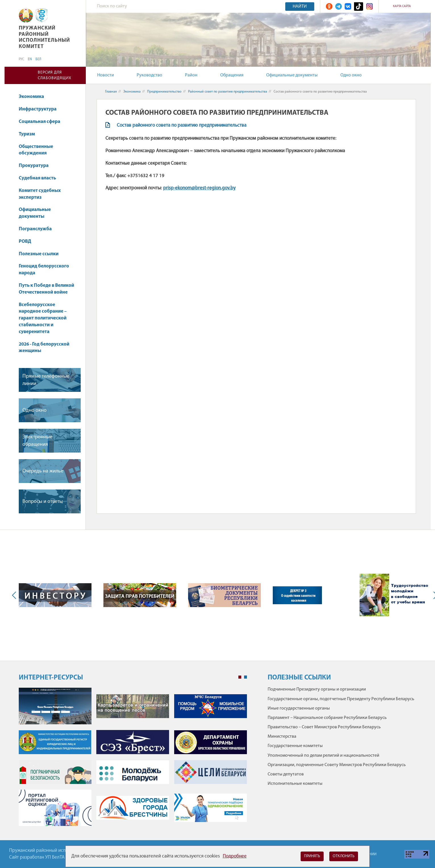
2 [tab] (245, 677)
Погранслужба (35, 229)
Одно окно (351, 75)
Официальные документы (292, 75)
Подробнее (235, 856)
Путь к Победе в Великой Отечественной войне (46, 289)
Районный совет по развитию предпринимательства (228, 92)
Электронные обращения (37, 441)
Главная (111, 92)
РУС (21, 59)
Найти (300, 7)
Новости (106, 75)
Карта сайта (402, 6)
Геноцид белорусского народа (44, 270)
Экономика (34, 97)
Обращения (232, 75)
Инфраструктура (40, 109)
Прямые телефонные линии (46, 380)
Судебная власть (37, 178)
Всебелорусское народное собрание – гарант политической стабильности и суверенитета (43, 318)
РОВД (25, 241)
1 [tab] (240, 677)
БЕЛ (38, 59)
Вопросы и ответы (43, 502)
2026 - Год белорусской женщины (44, 348)
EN (30, 59)
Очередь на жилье (43, 471)
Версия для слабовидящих (55, 75)
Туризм (27, 134)
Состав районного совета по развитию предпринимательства (182, 125)
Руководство (149, 75)
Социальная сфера (42, 122)
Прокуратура (36, 166)
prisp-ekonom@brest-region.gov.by (199, 188)
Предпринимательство (164, 92)
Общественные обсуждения (36, 150)
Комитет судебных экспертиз (40, 194)
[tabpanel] (133, 760)
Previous (15, 595)
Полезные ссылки (39, 254)
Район (191, 75)
